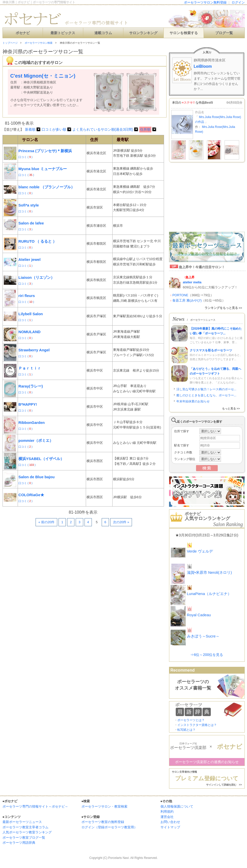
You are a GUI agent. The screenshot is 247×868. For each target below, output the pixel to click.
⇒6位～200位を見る (207, 655)
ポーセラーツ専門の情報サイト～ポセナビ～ (35, 806)
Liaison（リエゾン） (36, 277)
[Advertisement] (62, 541)
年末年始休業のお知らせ (193, 401)
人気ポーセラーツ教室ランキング (27, 832)
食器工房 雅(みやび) (187, 300)
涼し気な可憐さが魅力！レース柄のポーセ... (206, 389)
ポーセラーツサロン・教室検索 (104, 806)
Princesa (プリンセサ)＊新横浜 (45, 151)
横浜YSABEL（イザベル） (41, 459)
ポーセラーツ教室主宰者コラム (25, 827)
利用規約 (167, 812)
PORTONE (180, 295)
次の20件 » (121, 522)
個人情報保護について (177, 806)
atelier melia (192, 282)
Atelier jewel (30, 259)
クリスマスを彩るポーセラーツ (211, 350)
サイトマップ (170, 827)
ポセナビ (23, 33)
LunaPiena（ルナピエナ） (209, 594)
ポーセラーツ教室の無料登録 (103, 822)
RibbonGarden (32, 422)
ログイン (238, 2)
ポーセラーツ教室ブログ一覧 (24, 838)
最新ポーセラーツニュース (22, 822)
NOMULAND (30, 332)
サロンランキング (143, 33)
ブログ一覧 (224, 33)
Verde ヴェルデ (200, 551)
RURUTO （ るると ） (37, 241)
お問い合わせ (170, 822)
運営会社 (167, 817)
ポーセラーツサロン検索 (39, 43)
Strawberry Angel (34, 350)
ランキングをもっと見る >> (223, 308)
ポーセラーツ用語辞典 (19, 843)
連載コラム (103, 33)
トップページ (10, 43)
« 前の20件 (46, 522)
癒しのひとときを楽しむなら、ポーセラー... (206, 395)
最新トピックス (63, 33)
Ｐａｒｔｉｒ (30, 368)
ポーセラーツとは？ (191, 720)
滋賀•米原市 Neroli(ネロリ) (210, 572)
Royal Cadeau (199, 615)
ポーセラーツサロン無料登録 (205, 2)
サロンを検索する (184, 33)
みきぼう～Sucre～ (203, 636)
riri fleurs (27, 296)
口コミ (23, 157)
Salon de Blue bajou (36, 477)
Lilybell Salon (31, 314)
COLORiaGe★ (31, 495)
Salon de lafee (31, 223)
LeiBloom (203, 66)
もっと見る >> (231, 408)
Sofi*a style (29, 205)
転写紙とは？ (186, 730)
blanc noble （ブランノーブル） (47, 187)
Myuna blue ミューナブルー (43, 169)
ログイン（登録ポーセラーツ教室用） (109, 827)
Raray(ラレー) (31, 386)
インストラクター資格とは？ (197, 725)
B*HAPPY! (28, 404)
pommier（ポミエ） (36, 440)
